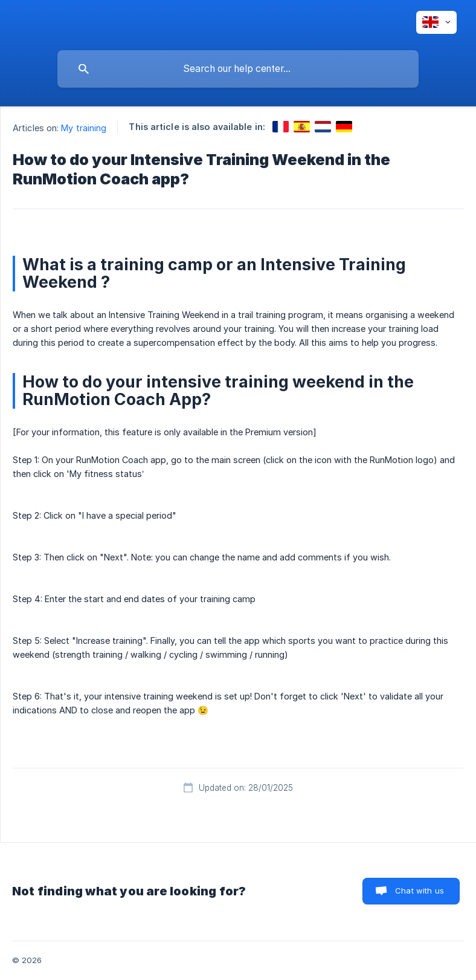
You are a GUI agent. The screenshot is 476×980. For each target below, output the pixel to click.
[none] (436, 22)
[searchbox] (238, 69)
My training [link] (84, 128)
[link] (281, 127)
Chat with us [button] (420, 891)
